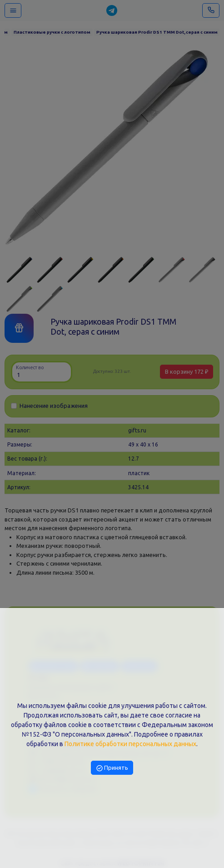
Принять (112, 768)
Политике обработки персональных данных (130, 744)
